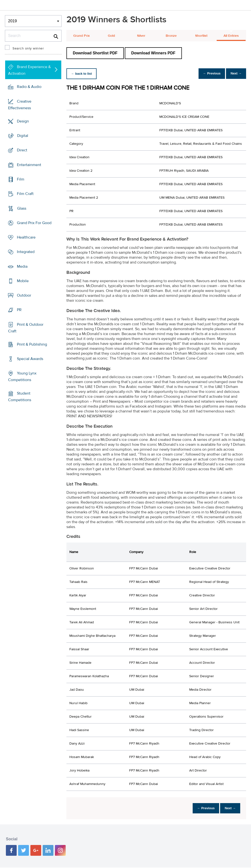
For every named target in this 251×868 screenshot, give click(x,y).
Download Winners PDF (153, 53)
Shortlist (201, 36)
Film (21, 179)
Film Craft (25, 194)
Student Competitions (20, 397)
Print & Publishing (32, 344)
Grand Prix (82, 36)
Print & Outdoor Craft (26, 328)
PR (19, 310)
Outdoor (24, 295)
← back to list (83, 74)
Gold (111, 36)
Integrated (26, 252)
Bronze (171, 36)
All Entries (231, 36)
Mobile (23, 281)
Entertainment (29, 165)
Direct (22, 150)
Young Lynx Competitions (22, 377)
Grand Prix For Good (34, 223)
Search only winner (28, 48)
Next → (235, 74)
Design (23, 121)
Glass (22, 208)
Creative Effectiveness (20, 105)
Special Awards (30, 359)
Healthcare (26, 237)
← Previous (208, 74)
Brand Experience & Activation (29, 70)
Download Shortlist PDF (95, 53)
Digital (23, 136)
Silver (141, 36)
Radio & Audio (29, 87)
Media (22, 266)
